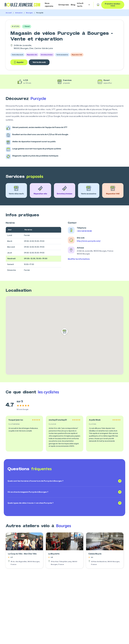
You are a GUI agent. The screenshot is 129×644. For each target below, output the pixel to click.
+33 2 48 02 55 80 (84, 231)
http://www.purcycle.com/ (89, 241)
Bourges (29, 13)
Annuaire (19, 13)
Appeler (19, 62)
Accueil (9, 13)
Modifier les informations (79, 259)
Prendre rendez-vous (113, 5)
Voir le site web (39, 62)
